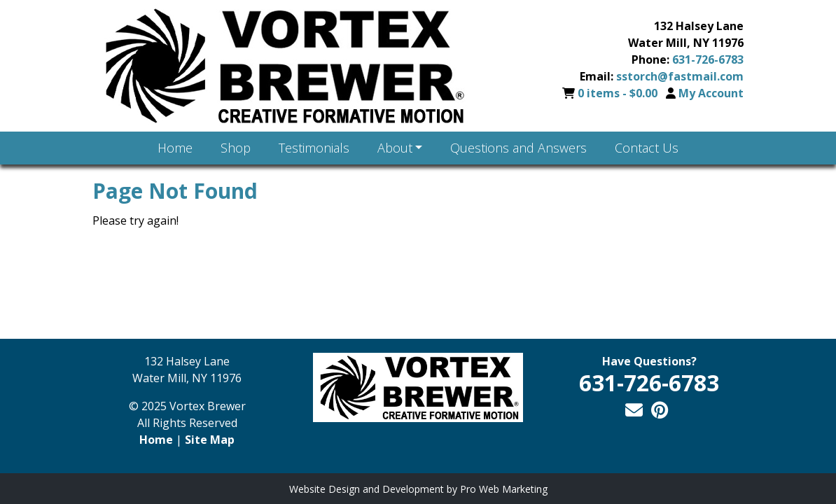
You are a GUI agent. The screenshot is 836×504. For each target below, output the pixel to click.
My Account (711, 93)
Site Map (210, 440)
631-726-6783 (708, 59)
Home (156, 440)
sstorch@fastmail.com (680, 76)
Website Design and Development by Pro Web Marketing (418, 489)
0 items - (619, 93)
